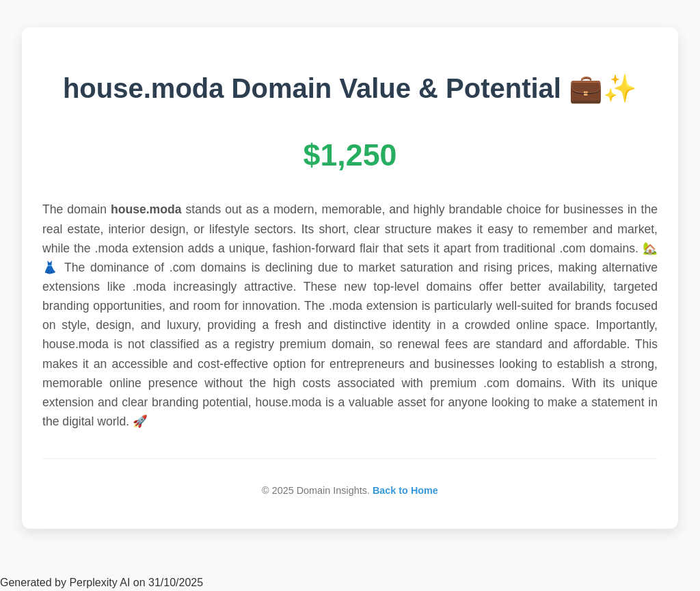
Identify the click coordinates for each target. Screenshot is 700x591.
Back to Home (405, 490)
